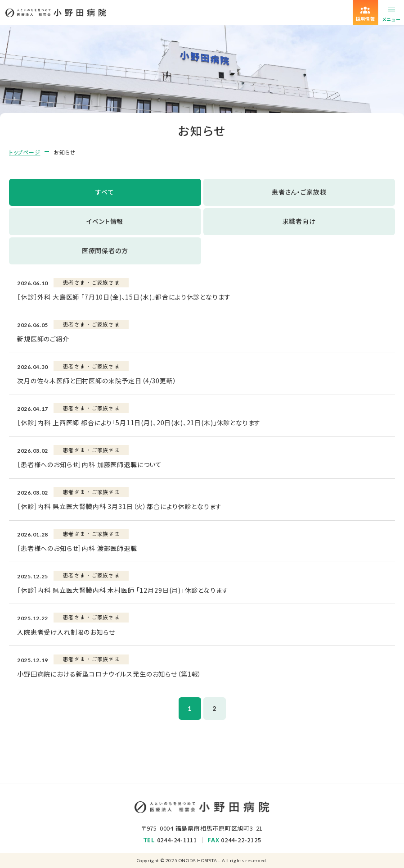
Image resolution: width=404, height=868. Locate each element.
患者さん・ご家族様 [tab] (299, 192)
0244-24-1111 (177, 840)
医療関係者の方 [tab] (105, 250)
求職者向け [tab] (299, 221)
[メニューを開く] (391, 13)
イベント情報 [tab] (105, 221)
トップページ (25, 152)
